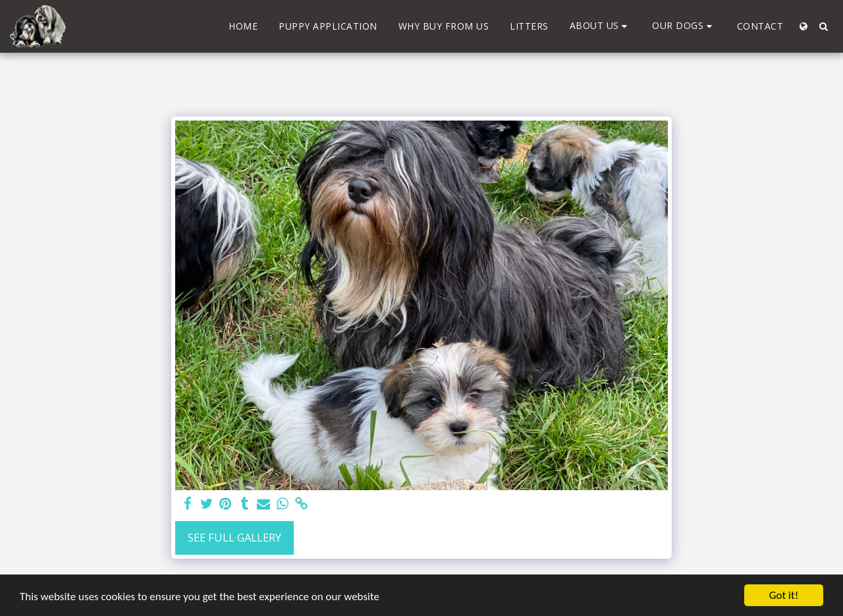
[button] (601, 26)
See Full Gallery (234, 537)
